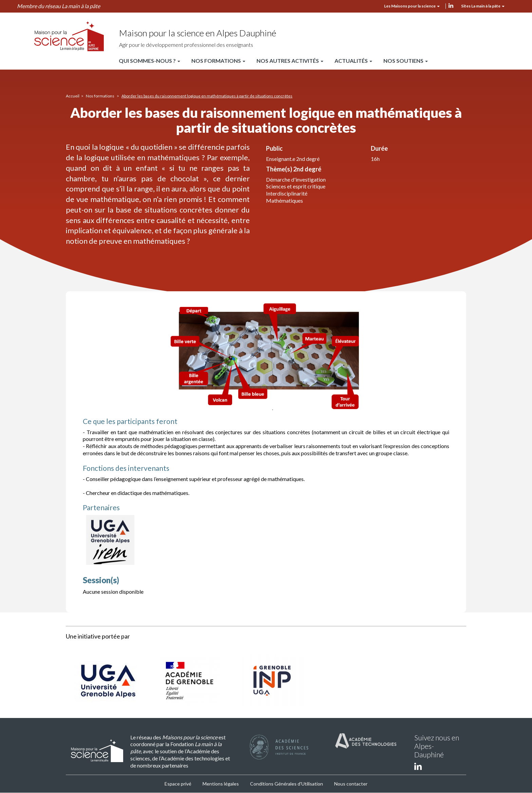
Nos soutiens (406, 61)
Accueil (73, 96)
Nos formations (218, 61)
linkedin (451, 5)
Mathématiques (284, 200)
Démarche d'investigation (296, 179)
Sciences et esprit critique (296, 186)
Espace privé (178, 784)
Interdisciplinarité (287, 193)
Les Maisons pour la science (412, 6)
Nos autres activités (290, 61)
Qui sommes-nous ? (149, 61)
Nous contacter (351, 784)
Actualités (353, 61)
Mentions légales (221, 784)
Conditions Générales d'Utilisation (287, 784)
